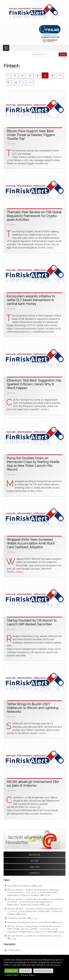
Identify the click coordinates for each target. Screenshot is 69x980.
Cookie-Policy (12, 975)
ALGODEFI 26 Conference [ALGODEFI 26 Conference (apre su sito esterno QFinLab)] (19, 886)
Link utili (35, 867)
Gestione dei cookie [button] (43, 971)
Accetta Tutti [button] (11, 971)
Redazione (35, 855)
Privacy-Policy (28, 975)
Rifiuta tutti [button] (26, 971)
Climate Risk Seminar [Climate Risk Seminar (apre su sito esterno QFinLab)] (17, 918)
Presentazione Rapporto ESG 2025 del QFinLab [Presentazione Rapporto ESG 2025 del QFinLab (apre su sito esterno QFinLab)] (29, 922)
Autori (34, 861)
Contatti (34, 873)
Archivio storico (15, 950)
